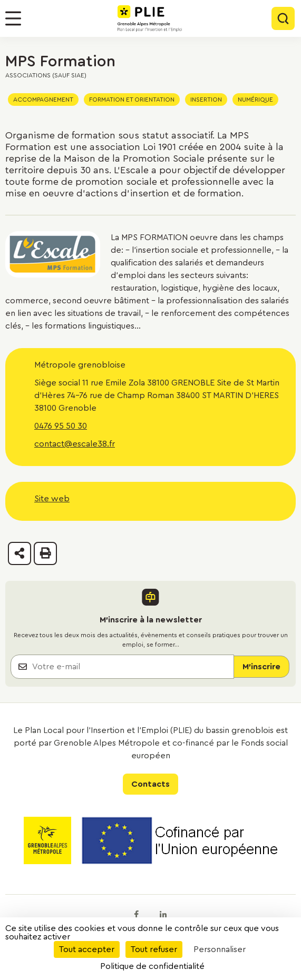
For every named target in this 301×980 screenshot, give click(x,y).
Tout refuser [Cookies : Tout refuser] (154, 949)
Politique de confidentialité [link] (152, 966)
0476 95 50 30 (61, 426)
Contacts (150, 784)
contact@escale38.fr (75, 444)
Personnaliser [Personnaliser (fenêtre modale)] (220, 949)
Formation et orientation (132, 100)
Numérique (255, 100)
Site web (52, 499)
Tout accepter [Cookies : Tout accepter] (87, 949)
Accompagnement (43, 100)
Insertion (206, 100)
